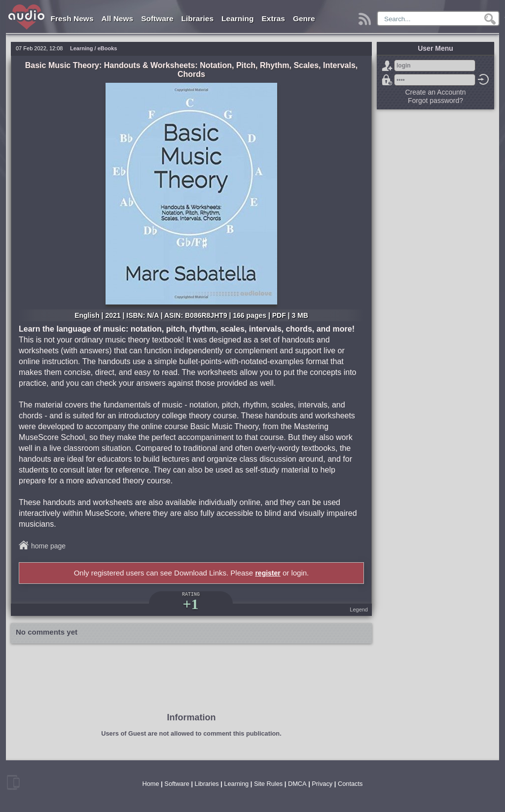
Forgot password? (387, 80)
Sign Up (387, 66)
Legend (359, 609)
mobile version (13, 782)
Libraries (198, 18)
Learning (237, 18)
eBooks (108, 48)
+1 (190, 604)
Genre (304, 18)
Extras (273, 18)
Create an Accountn (436, 92)
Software (157, 18)
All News (118, 18)
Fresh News (72, 18)
